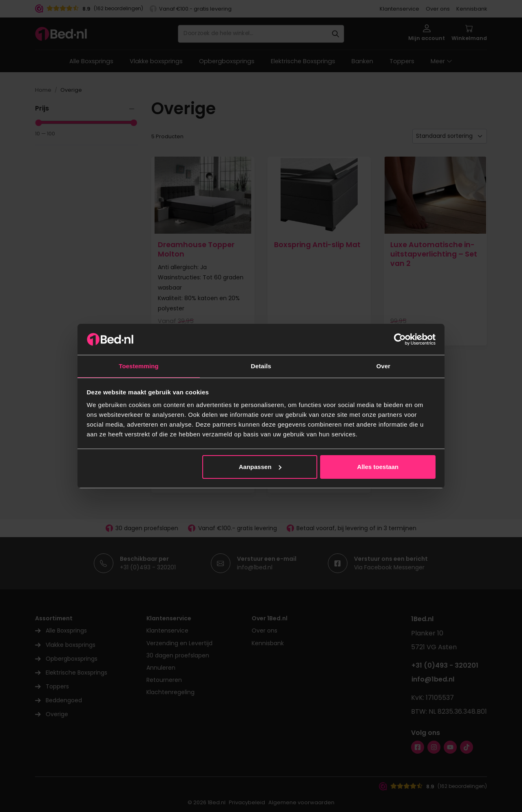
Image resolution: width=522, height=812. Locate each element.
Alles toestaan (378, 467)
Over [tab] (384, 366)
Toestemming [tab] (139, 366)
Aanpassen (260, 467)
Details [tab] (261, 366)
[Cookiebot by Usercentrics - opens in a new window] (400, 339)
